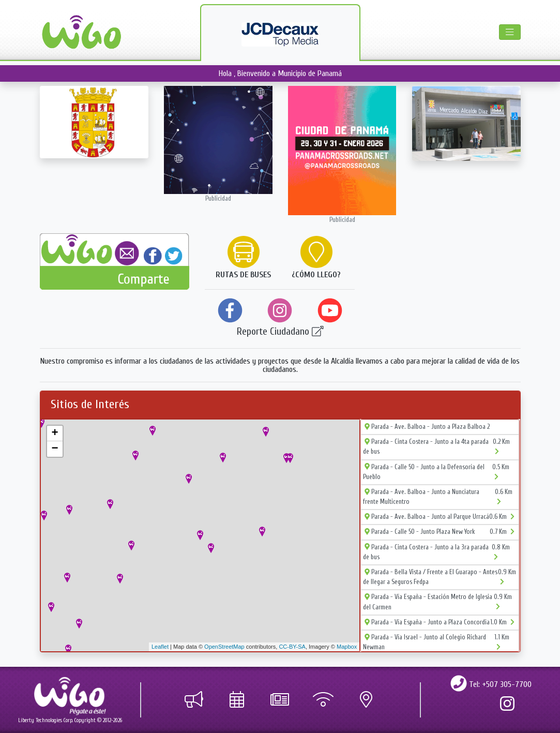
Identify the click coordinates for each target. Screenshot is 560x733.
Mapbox (347, 647)
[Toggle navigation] (510, 32)
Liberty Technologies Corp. (46, 720)
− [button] (55, 449)
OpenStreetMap (224, 647)
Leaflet (160, 647)
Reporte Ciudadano (280, 331)
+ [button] (55, 433)
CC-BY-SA (292, 647)
